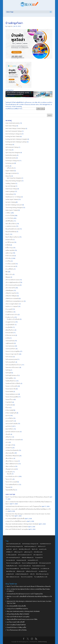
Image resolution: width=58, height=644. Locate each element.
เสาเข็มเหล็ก (9, 472)
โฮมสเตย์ (8, 487)
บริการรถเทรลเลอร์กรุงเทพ (13, 285)
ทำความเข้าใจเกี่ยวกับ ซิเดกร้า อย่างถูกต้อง (17, 529)
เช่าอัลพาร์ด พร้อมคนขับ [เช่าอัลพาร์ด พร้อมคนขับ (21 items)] (22, 574)
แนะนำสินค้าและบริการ (12, 476)
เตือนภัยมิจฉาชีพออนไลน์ (12, 456)
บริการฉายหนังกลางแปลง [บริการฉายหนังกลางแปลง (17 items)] (25, 555)
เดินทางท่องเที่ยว (10, 453)
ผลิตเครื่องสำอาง (10, 330)
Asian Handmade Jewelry (12, 123)
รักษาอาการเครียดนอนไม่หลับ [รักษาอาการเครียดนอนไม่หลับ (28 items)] (30, 563)
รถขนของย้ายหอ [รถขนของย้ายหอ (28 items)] (21, 560)
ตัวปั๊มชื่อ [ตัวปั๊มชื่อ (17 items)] (9, 552)
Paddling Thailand (10, 183)
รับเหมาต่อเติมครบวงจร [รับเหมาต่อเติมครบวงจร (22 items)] (39, 566)
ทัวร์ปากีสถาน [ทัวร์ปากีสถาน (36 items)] (38, 552)
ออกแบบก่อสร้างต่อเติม (12, 423)
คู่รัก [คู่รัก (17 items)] (15, 549)
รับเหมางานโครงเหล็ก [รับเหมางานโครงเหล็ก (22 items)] (25, 566)
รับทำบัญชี (8, 373)
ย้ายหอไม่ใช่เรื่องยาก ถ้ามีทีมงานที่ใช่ (16, 627)
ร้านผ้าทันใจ (9, 402)
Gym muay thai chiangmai (13, 152)
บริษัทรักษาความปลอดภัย (12, 298)
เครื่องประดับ (10, 168)
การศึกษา (8, 213)
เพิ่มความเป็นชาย (10, 466)
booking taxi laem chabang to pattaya (16, 142)
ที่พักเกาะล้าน (9, 274)
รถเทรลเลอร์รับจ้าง (11, 349)
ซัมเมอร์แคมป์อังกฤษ (11, 232)
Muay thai (8, 176)
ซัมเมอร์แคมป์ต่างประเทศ (12, 229)
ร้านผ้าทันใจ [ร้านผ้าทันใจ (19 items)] (35, 569)
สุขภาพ (7, 416)
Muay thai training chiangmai (14, 181)
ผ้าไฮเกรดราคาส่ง (10, 335)
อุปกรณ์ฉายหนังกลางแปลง (13, 432)
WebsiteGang (42, 642)
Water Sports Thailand (12, 210)
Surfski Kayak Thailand (12, 199)
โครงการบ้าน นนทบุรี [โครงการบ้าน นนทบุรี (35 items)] (27, 577)
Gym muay (9, 150)
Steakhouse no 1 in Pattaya (13, 197)
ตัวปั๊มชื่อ (8, 245)
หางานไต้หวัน (9, 418)
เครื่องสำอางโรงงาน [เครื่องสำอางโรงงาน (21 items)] (32, 571)
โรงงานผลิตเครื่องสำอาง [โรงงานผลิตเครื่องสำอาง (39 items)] (41, 577)
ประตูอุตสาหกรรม (10, 322)
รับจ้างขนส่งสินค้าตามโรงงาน (14, 365)
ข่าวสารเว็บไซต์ (10, 215)
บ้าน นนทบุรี (9, 309)
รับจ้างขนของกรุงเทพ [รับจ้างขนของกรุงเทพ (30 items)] (45, 563)
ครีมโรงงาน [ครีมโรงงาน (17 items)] (42, 546)
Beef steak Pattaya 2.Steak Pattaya (15, 128)
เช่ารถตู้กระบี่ (9, 445)
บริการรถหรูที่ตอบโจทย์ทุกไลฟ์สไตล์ (16, 625)
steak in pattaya (10, 191)
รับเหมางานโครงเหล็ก (11, 386)
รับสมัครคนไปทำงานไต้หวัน (13, 383)
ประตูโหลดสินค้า (10, 325)
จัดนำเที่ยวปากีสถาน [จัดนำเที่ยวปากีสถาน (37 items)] (24, 549)
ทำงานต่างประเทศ (10, 266)
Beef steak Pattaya (11, 126)
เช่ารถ (7, 442)
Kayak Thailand (10, 171)
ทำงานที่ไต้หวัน (10, 269)
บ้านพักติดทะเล (10, 312)
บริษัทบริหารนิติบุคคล (11, 296)
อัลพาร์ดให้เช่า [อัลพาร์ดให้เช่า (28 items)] (11, 571)
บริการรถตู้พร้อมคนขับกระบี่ (13, 282)
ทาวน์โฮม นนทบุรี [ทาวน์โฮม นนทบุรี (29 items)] (11, 555)
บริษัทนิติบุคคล (9, 290)
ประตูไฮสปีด (9, 327)
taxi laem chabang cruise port (14, 205)
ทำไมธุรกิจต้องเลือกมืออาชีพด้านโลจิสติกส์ (17, 527)
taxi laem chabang (11, 202)
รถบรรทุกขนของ (10, 346)
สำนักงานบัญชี (9, 410)
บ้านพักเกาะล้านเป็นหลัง (13, 319)
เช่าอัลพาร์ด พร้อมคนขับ (12, 450)
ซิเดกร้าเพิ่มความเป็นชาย (12, 237)
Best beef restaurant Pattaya (14, 131)
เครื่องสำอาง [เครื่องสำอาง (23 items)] (20, 571)
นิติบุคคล (8, 277)
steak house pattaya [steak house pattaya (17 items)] (30, 546)
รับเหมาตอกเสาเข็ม (11, 389)
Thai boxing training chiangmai (14, 207)
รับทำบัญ (8, 370)
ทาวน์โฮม (8, 261)
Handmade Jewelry (11, 158)
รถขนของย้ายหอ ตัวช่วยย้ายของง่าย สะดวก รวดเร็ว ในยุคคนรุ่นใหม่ (24, 506)
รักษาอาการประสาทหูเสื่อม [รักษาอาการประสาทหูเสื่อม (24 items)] (13, 563)
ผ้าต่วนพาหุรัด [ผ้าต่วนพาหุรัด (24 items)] (10, 560)
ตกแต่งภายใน (9, 240)
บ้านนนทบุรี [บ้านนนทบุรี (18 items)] (39, 558)
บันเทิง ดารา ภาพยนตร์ (12, 306)
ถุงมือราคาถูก (9, 253)
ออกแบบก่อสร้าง (10, 421)
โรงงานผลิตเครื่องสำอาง (12, 484)
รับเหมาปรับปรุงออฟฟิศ (12, 397)
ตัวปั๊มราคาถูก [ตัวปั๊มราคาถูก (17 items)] (18, 552)
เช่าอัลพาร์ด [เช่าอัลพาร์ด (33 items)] (10, 574)
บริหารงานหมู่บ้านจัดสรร (12, 304)
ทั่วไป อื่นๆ (8, 258)
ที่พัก (7, 272)
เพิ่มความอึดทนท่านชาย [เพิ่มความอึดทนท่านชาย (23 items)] (13, 577)
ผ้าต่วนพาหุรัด (9, 333)
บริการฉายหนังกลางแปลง (12, 280)
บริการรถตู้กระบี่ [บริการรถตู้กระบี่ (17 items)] (38, 555)
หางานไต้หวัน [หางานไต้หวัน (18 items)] (45, 569)
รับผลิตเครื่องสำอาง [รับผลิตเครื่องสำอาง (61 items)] (12, 566)
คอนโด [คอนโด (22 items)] (9, 549)
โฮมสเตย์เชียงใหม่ (10, 490)
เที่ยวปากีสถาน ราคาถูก (12, 461)
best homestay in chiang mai (14, 134)
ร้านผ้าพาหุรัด (9, 405)
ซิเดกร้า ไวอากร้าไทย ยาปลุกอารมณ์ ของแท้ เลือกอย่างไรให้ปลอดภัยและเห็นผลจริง (27, 497)
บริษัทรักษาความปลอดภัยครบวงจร (15, 301)
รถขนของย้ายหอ (10, 341)
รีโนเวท (8, 408)
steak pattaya (9, 194)
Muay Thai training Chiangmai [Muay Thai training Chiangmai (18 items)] (14, 546)
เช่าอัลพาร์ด (9, 448)
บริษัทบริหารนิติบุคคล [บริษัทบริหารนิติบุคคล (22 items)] (28, 558)
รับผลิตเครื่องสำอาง (11, 381)
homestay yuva (10, 163)
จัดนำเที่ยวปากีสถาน (11, 224)
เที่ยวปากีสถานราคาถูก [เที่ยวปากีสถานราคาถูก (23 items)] (42, 574)
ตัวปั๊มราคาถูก (9, 248)
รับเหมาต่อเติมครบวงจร (12, 394)
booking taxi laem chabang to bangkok (16, 139)
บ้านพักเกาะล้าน (10, 317)
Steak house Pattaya (11, 189)
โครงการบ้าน (9, 479)
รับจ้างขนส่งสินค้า (10, 362)
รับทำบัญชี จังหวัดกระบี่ (12, 375)
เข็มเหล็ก (8, 434)
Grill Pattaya (9, 144)
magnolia (10, 26)
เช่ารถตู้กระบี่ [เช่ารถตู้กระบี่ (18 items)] (43, 571)
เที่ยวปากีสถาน (9, 458)
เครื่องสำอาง (9, 437)
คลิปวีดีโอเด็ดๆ (9, 221)
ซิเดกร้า (8, 234)
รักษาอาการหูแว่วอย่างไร (12, 354)
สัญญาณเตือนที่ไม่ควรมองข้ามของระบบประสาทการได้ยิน (22, 619)
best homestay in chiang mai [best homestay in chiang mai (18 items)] (30, 544)
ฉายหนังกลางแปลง (11, 226)
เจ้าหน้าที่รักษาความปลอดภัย (13, 440)
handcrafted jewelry (11, 155)
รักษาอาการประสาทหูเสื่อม (13, 351)
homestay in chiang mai (12, 161)
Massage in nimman (11, 173)
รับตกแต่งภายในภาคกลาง (12, 367)
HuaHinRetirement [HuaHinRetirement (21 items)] (45, 544)
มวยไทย (8, 338)
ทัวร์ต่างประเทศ (10, 256)
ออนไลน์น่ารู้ (9, 426)
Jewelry (8, 166)
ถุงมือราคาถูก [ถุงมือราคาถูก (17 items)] (28, 552)
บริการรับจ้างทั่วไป (10, 288)
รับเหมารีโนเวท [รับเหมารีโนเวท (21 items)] (25, 569)
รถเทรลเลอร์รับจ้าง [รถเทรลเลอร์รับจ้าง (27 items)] (33, 560)
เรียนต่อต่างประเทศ (11, 469)
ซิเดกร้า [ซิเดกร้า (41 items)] (35, 549)
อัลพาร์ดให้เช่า (9, 429)
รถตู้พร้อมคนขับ (10, 343)
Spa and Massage (10, 186)
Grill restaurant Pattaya (12, 147)
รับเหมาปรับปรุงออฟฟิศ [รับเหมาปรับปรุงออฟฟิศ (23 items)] (13, 569)
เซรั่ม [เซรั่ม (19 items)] (32, 574)
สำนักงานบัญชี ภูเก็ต (11, 413)
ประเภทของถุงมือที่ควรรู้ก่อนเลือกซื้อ (15, 519)
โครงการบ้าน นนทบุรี (11, 482)
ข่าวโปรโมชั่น (9, 218)
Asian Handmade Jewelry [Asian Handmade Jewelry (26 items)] (13, 544)
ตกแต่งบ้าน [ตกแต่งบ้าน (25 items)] (43, 549)
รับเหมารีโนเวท (10, 399)
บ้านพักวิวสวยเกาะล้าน (12, 314)
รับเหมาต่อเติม (9, 391)
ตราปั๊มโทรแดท (10, 242)
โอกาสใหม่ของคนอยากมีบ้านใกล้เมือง (17, 630)
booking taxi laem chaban (13, 136)
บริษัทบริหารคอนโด (11, 293)
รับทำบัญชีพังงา (10, 378)
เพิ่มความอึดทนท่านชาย (12, 464)
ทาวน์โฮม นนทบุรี (10, 264)
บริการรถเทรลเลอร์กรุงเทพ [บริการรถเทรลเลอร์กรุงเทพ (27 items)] (13, 558)
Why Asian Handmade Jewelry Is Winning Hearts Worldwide (22, 524)
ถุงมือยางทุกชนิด (10, 250)
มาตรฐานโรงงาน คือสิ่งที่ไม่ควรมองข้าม (16, 521)
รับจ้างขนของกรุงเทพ (11, 359)
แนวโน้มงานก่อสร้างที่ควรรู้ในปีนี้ (16, 622)
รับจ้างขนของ (9, 357)
